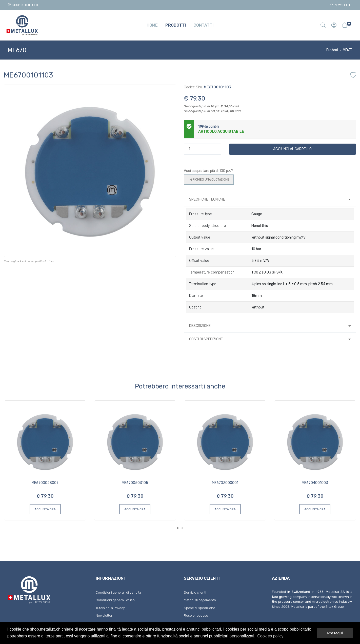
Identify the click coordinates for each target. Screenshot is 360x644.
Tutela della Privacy (110, 608)
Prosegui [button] (335, 633)
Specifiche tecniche (207, 199)
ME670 (348, 50)
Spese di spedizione (199, 608)
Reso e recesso (196, 616)
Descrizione (200, 326)
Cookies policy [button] (270, 636)
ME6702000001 (225, 483)
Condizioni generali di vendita (118, 592)
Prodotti (332, 50)
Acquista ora (45, 509)
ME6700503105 (135, 483)
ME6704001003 (315, 483)
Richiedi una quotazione (209, 180)
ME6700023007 (45, 483)
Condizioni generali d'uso (115, 600)
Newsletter (341, 5)
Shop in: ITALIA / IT (23, 5)
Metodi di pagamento (200, 600)
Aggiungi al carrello (292, 149)
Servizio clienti (195, 592)
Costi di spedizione (206, 339)
